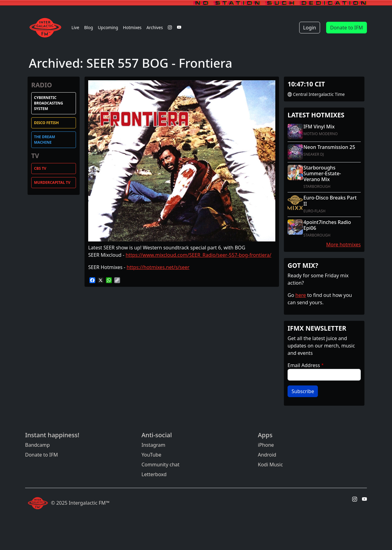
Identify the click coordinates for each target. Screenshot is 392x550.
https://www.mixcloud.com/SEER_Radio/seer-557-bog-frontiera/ (198, 255)
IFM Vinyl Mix (319, 127)
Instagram (153, 445)
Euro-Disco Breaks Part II (330, 201)
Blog (89, 27)
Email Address (304, 365)
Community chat (160, 465)
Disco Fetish (46, 123)
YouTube (151, 455)
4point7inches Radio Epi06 (327, 225)
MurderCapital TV (52, 182)
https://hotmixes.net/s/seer (158, 267)
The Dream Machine (45, 140)
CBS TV (40, 168)
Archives (155, 27)
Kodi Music (270, 465)
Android (267, 455)
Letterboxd (154, 474)
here (301, 295)
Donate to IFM (347, 28)
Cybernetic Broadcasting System (49, 103)
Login (310, 28)
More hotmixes (343, 245)
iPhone (266, 445)
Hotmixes (132, 27)
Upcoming (108, 27)
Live (75, 27)
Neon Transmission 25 (329, 147)
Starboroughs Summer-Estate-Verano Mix (322, 173)
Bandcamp (38, 445)
